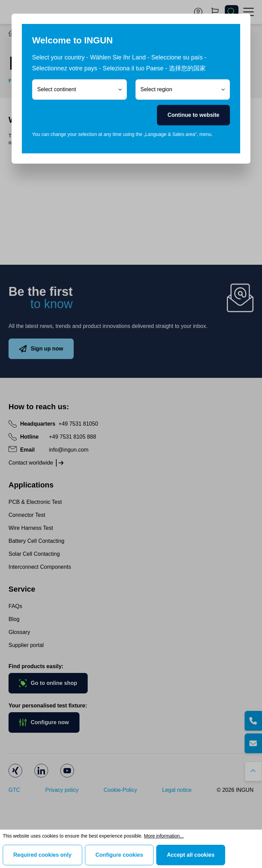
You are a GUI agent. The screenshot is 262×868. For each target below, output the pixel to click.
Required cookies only (42, 855)
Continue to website (193, 115)
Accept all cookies (191, 855)
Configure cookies (119, 855)
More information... (164, 836)
